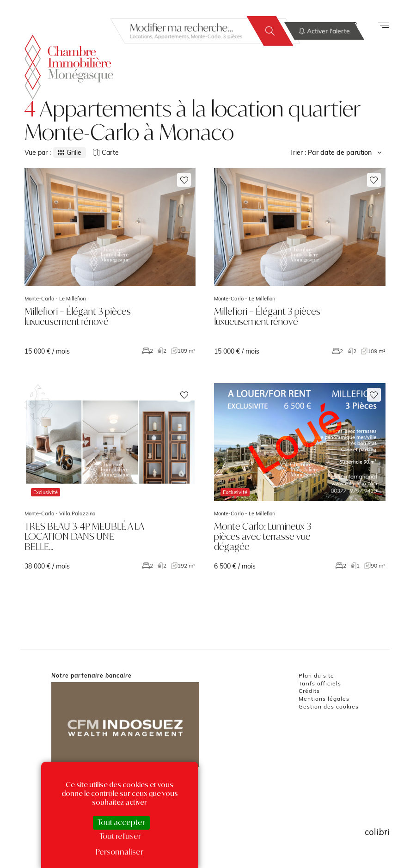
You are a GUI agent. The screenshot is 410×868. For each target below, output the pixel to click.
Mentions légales (324, 699)
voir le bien (110, 262)
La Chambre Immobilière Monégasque (69, 67)
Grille (70, 153)
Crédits (309, 691)
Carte (106, 153)
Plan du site (316, 675)
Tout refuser (120, 836)
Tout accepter (121, 822)
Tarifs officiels (320, 683)
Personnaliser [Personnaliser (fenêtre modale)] (119, 852)
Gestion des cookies (329, 706)
